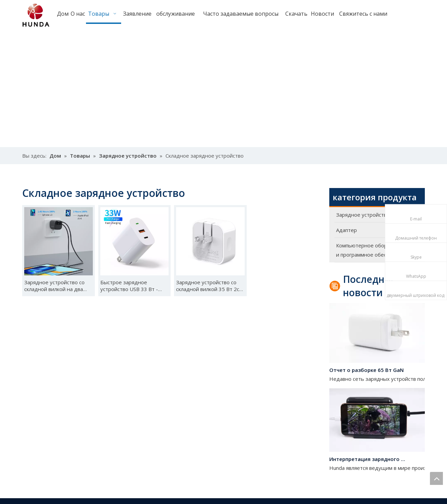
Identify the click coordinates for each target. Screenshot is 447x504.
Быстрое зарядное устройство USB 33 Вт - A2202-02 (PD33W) (129, 286)
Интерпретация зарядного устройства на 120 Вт (368, 460)
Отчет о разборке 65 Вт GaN (366, 371)
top (436, 478)
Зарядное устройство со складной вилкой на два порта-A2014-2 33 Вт (54, 286)
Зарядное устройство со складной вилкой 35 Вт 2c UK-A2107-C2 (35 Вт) (208, 286)
